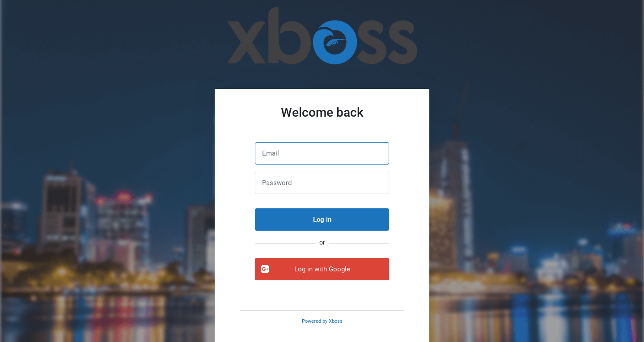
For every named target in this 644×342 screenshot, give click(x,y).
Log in (322, 220)
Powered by (322, 321)
